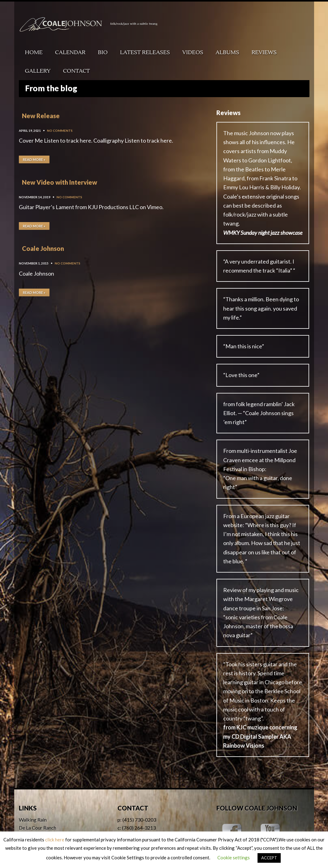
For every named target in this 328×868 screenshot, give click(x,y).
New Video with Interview (60, 182)
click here (55, 840)
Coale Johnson (43, 248)
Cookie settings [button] (234, 857)
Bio (103, 52)
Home (34, 52)
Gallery (38, 71)
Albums (227, 52)
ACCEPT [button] (269, 858)
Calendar (70, 52)
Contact (77, 71)
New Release (41, 116)
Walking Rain (33, 820)
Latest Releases (145, 52)
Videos (193, 52)
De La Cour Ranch (38, 828)
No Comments (60, 131)
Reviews (264, 52)
